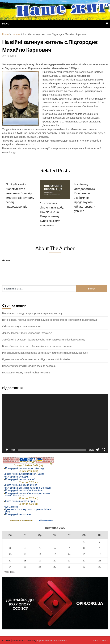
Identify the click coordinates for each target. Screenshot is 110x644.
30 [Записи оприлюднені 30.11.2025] (100, 567)
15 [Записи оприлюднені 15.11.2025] (84, 554)
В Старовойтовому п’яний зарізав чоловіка (26, 372)
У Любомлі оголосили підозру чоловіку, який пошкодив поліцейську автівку (44, 340)
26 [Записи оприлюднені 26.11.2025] (40, 567)
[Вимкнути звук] (98, 450)
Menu (6, 24)
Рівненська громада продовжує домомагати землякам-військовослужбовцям (45, 353)
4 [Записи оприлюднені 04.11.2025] (25, 548)
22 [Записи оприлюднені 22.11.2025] (84, 560)
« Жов (5, 572)
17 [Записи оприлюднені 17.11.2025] (10, 560)
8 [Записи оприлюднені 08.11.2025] (84, 548)
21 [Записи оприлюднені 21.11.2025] (69, 560)
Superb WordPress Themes (52, 640)
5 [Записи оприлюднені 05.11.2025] (40, 548)
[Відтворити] (7, 450)
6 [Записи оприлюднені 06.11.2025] (55, 548)
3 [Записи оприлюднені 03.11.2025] (10, 548)
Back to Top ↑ (100, 640)
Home (5, 34)
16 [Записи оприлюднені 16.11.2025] (100, 554)
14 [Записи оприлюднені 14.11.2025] (69, 554)
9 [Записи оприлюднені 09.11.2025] (100, 548)
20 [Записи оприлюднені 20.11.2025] (55, 560)
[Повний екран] (103, 450)
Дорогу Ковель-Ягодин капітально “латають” (27, 333)
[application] (55, 423)
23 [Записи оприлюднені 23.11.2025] (100, 560)
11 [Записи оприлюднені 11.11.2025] (25, 554)
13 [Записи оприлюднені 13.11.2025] (55, 554)
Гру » (13, 572)
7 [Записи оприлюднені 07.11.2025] (69, 548)
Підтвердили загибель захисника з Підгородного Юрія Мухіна (36, 359)
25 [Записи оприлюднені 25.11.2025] (25, 567)
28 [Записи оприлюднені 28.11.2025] (69, 567)
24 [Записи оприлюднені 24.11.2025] (10, 567)
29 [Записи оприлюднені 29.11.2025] (84, 567)
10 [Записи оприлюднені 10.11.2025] (10, 554)
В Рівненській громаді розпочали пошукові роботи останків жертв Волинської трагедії (50, 320)
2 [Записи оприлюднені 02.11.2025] (100, 542)
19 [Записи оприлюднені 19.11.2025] (40, 560)
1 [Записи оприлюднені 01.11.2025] (84, 542)
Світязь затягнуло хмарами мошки (21, 326)
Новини (16, 34)
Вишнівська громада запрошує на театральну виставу (32, 313)
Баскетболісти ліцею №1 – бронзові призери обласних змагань (37, 346)
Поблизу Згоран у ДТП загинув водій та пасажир (29, 366)
